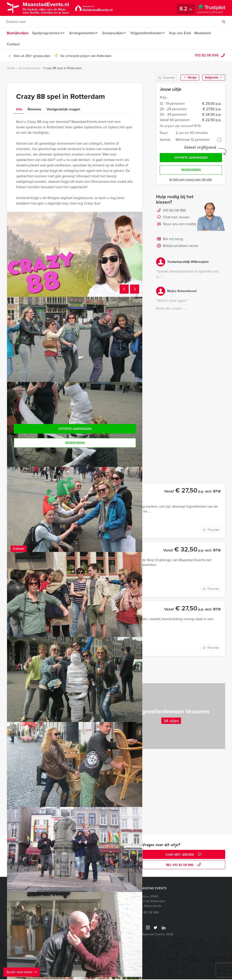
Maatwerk (208, 33)
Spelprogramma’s (47, 33)
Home (11, 69)
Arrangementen (83, 33)
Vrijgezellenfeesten (150, 33)
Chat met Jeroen (173, 219)
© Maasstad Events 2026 (155, 935)
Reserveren (191, 172)
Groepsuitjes (115, 33)
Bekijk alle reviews (172, 311)
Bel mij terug (170, 241)
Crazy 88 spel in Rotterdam (63, 69)
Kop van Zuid (185, 33)
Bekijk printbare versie (177, 248)
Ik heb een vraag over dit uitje (191, 181)
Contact (13, 44)
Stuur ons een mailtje (176, 226)
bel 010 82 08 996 (184, 866)
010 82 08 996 (207, 56)
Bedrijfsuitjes (17, 33)
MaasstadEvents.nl (49, 8)
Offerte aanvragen (191, 159)
